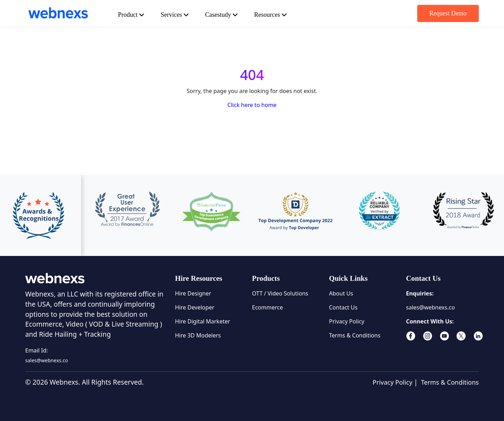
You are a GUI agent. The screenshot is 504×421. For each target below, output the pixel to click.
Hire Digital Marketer (202, 321)
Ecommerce (267, 307)
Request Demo (445, 13)
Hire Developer (195, 307)
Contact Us (343, 307)
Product (134, 15)
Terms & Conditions (355, 335)
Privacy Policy (347, 321)
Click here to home (252, 105)
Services (182, 15)
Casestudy (233, 15)
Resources (288, 15)
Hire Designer (193, 293)
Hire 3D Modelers (198, 335)
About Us (341, 293)
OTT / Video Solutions (280, 293)
